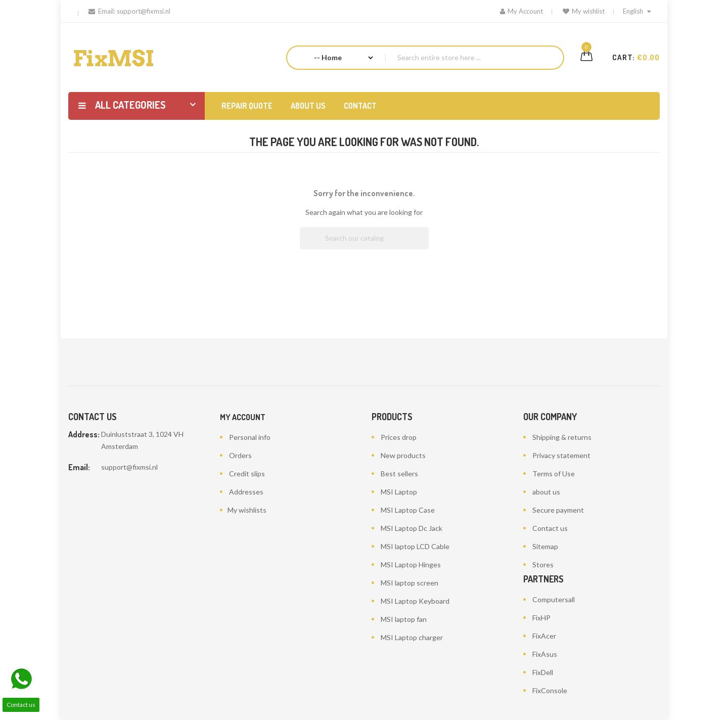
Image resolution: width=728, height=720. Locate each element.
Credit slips (247, 474)
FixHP (541, 618)
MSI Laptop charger (412, 637)
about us (546, 492)
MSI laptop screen (409, 583)
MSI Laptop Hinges (411, 565)
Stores (543, 565)
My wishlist (584, 11)
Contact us (550, 528)
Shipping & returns (562, 437)
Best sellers (399, 474)
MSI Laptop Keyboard (415, 601)
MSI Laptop (399, 492)
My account (243, 417)
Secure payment (558, 510)
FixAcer (544, 636)
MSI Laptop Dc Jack (412, 528)
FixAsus (545, 654)
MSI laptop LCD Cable (415, 546)
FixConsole (550, 690)
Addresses (246, 492)
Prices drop (399, 437)
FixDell (543, 672)
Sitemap (545, 546)
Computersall (554, 599)
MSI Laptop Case (408, 510)
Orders (240, 455)
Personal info (250, 437)
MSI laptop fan (404, 619)
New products (403, 455)
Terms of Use (554, 474)
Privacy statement (561, 455)
